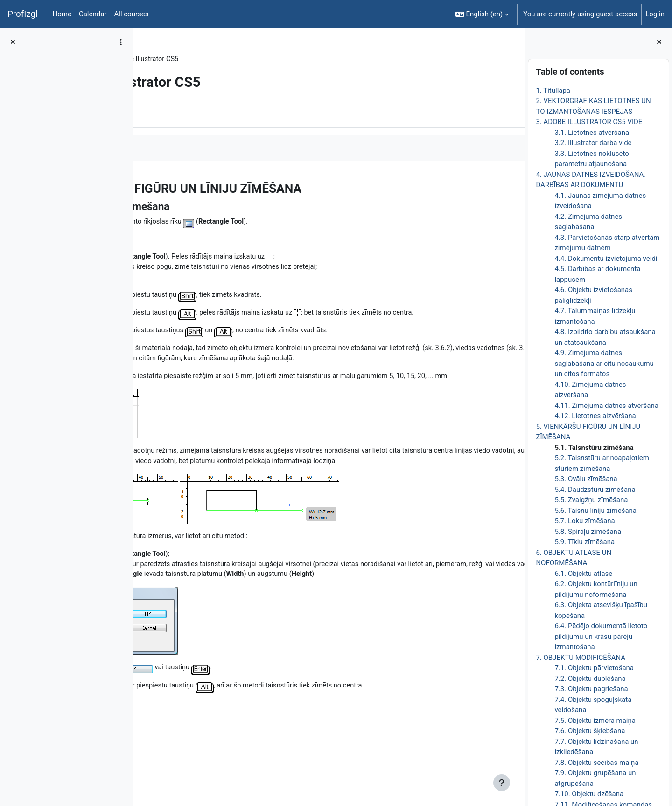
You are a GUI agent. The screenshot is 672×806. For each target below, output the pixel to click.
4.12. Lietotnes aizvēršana (595, 416)
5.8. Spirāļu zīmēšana (588, 532)
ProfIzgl (23, 14)
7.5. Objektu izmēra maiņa (595, 721)
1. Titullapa (553, 91)
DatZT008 (167, 59)
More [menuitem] (198, 113)
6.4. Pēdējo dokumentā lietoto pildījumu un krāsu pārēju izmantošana (601, 636)
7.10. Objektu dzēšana (589, 794)
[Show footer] (502, 783)
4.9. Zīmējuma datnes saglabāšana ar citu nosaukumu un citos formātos (604, 363)
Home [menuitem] (62, 14)
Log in (655, 14)
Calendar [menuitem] (93, 14)
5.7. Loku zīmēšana (584, 521)
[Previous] (143, 186)
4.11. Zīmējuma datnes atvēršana (606, 406)
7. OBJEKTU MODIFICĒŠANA (581, 658)
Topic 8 (204, 59)
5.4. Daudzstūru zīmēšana (595, 490)
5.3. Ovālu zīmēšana (586, 479)
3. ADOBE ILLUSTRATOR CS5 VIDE (589, 122)
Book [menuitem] (167, 113)
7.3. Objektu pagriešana (591, 689)
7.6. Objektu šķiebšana (590, 731)
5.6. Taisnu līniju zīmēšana (595, 511)
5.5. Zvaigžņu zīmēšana (591, 500)
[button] (482, 14)
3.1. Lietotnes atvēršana (592, 133)
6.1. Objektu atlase (583, 574)
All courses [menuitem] (131, 14)
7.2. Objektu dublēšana (590, 679)
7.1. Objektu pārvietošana (594, 668)
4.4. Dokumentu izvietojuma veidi (606, 259)
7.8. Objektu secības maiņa (596, 763)
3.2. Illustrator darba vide (593, 143)
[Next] (514, 186)
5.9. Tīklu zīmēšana (584, 542)
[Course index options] (121, 42)
